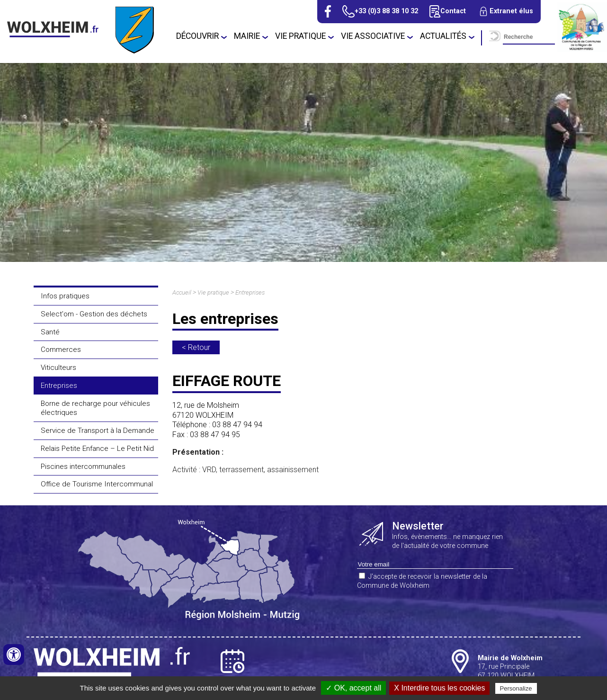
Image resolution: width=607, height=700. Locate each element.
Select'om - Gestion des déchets (94, 314)
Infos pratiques (65, 296)
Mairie (247, 36)
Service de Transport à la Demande (98, 431)
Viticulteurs (58, 368)
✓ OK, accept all (353, 688)
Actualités (443, 36)
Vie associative (373, 36)
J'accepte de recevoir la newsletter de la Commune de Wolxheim (422, 581)
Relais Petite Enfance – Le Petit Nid (97, 449)
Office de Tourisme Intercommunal (97, 484)
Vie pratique (300, 36)
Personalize (516, 688)
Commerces (61, 350)
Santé (50, 332)
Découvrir (197, 36)
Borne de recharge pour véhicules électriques (95, 408)
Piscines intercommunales (83, 467)
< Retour (196, 347)
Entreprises (59, 386)
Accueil (182, 292)
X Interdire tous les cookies (439, 688)
